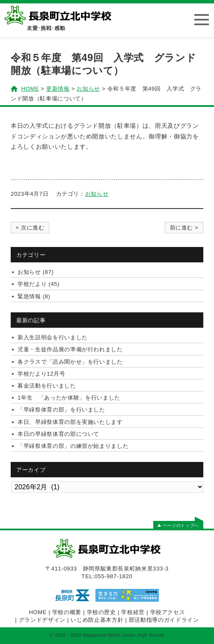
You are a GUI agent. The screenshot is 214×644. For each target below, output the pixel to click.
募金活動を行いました (47, 386)
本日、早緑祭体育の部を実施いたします (70, 422)
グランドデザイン (42, 620)
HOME (38, 612)
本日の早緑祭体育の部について (58, 434)
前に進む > (184, 228)
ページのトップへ (178, 525)
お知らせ (97, 194)
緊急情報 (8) (34, 296)
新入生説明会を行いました (53, 337)
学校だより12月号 (41, 374)
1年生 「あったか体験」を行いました (69, 398)
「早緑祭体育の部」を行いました (61, 410)
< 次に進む (30, 228)
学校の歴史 (101, 612)
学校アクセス (168, 612)
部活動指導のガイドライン (164, 620)
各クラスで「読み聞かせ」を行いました (70, 362)
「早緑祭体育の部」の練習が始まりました (73, 446)
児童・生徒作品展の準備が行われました (70, 349)
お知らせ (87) (36, 272)
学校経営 (133, 612)
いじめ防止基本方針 (97, 620)
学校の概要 (67, 612)
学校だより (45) (39, 284)
